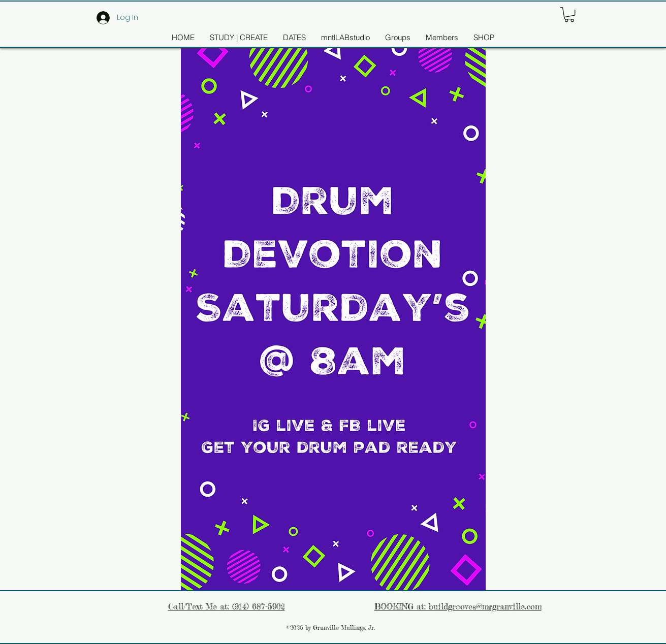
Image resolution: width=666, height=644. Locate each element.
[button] (569, 14)
